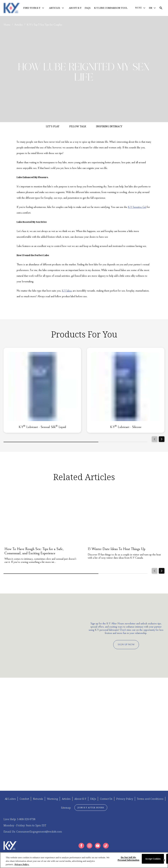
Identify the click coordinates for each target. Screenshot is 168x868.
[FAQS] (88, 8)
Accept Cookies (153, 859)
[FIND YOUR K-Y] (32, 8)
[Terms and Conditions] (150, 799)
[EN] (152, 8)
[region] (84, 860)
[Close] (164, 860)
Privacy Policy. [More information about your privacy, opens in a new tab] (22, 864)
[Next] (162, 439)
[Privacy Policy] (125, 799)
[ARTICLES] (55, 8)
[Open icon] (161, 8)
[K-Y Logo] (10, 846)
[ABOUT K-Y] (75, 8)
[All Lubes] (10, 799)
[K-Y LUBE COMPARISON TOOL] (111, 8)
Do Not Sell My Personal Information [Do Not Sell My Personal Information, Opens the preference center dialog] (128, 859)
